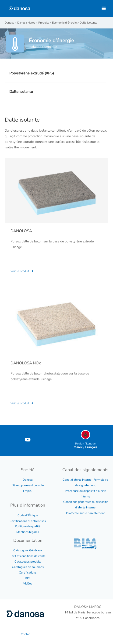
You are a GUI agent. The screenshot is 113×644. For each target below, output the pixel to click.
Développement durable (28, 485)
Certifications (28, 573)
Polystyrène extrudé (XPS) (32, 73)
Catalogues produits (28, 562)
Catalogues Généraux (28, 550)
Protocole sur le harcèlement (85, 513)
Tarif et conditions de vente (28, 556)
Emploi (28, 491)
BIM (28, 578)
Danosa (28, 480)
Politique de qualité (28, 526)
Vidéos (28, 584)
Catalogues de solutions (28, 567)
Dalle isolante (21, 92)
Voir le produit (22, 271)
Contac (25, 634)
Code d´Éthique (28, 515)
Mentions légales (28, 532)
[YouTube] (28, 440)
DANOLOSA (21, 231)
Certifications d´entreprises (28, 521)
